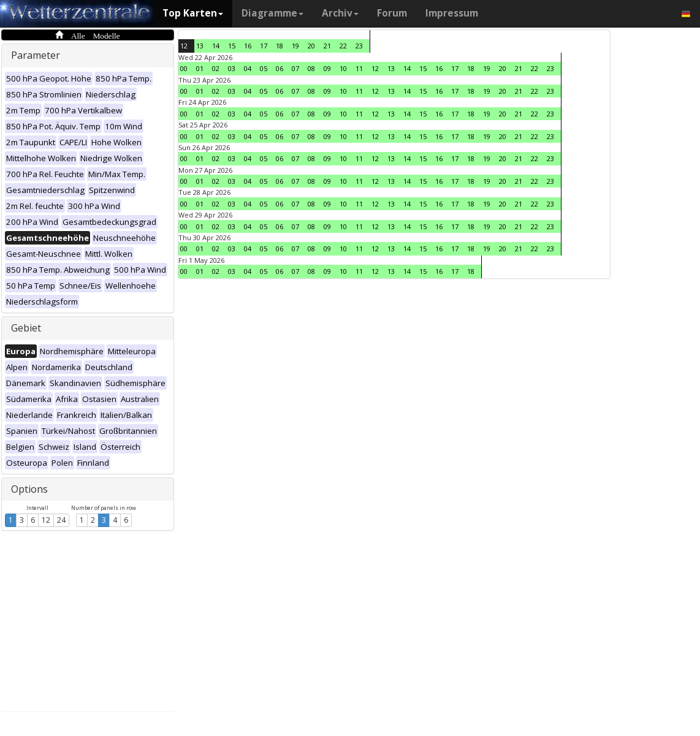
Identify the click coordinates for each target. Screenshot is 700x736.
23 (359, 46)
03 (232, 68)
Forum (392, 13)
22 (343, 46)
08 (311, 68)
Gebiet (26, 328)
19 (295, 46)
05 (264, 68)
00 (184, 68)
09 (327, 68)
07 (295, 68)
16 (248, 46)
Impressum (452, 13)
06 (280, 68)
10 (343, 68)
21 (327, 46)
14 (216, 46)
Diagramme (272, 13)
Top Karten (193, 13)
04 (248, 68)
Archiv (340, 13)
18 (280, 46)
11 (359, 68)
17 (264, 46)
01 (200, 68)
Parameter (36, 55)
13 (200, 46)
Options (29, 489)
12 (46, 520)
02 (216, 68)
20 (311, 46)
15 (232, 46)
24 (61, 520)
